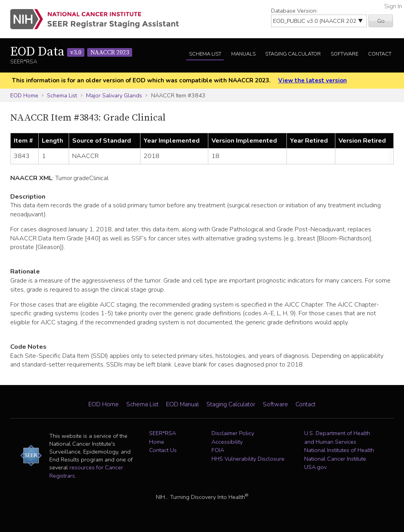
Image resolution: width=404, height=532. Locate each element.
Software (344, 54)
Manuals (243, 54)
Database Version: (294, 11)
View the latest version (312, 80)
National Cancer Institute (335, 459)
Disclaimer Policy (233, 433)
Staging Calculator (293, 54)
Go (381, 21)
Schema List (205, 54)
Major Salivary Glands (114, 95)
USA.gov (315, 467)
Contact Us (163, 450)
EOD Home (24, 95)
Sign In (393, 6)
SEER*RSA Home (163, 437)
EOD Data (71, 52)
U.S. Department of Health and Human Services (337, 437)
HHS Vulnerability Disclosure (248, 459)
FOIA (218, 450)
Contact (380, 54)
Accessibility (227, 442)
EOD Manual (182, 404)
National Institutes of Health (339, 450)
